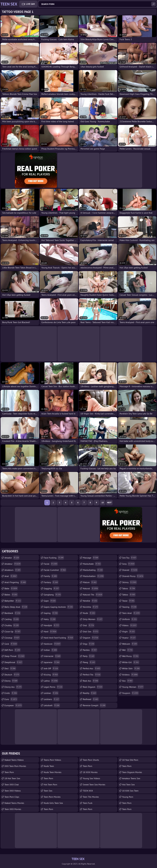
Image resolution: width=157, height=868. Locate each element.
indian (51, 650)
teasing (130, 607)
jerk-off (51, 668)
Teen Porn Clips (12, 797)
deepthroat (14, 662)
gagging (52, 588)
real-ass (91, 681)
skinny (130, 582)
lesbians (52, 699)
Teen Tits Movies (91, 797)
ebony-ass (13, 687)
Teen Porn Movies (52, 797)
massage (91, 558)
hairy (50, 619)
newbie (90, 601)
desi (10, 668)
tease (129, 601)
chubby (12, 625)
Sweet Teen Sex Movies (94, 785)
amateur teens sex (131, 778)
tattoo (129, 595)
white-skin (131, 668)
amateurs (13, 570)
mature (90, 582)
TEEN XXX (88, 791)
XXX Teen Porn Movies (15, 766)
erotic (11, 693)
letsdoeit (52, 705)
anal (11, 576)
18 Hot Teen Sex (12, 778)
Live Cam (30, 4)
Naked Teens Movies (14, 803)
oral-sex (91, 631)
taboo (129, 588)
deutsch (12, 675)
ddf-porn (13, 650)
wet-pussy (131, 656)
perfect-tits (92, 675)
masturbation (93, 576)
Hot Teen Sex (128, 785)
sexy (129, 564)
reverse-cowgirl (94, 705)
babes (11, 595)
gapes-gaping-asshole (59, 607)
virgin (129, 631)
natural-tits (93, 595)
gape (50, 601)
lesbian (51, 693)
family (51, 576)
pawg (89, 662)
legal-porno (53, 687)
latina (51, 681)
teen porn (127, 766)
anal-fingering (15, 582)
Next (109, 503)
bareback (13, 613)
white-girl (131, 662)
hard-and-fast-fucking (59, 638)
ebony (11, 681)
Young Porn (128, 797)
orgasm (91, 638)
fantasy (51, 582)
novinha (91, 607)
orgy (89, 644)
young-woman (133, 687)
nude (89, 613)
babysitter (13, 601)
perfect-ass (92, 668)
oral (89, 625)
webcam (130, 644)
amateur (13, 564)
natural (91, 588)
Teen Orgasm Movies (132, 772)
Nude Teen (49, 766)
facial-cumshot (55, 570)
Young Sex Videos (91, 778)
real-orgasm (93, 687)
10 (103, 503)
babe (11, 588)
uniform (130, 619)
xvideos (130, 675)
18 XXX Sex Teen (130, 791)
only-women (93, 619)
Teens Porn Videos (52, 760)
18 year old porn (130, 760)
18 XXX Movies (90, 772)
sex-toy (129, 558)
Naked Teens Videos (14, 760)
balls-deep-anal (16, 607)
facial (51, 564)
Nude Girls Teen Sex (53, 803)
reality (90, 693)
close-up (13, 631)
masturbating (93, 570)
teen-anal (131, 613)
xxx (128, 681)
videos (130, 625)
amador (12, 558)
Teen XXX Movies (13, 809)
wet (128, 650)
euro (11, 699)
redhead (91, 699)
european (13, 705)
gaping (51, 613)
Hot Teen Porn (50, 785)
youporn (130, 693)
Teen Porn (9, 772)
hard (50, 631)
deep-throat (15, 656)
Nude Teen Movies (53, 772)
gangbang (52, 595)
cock (11, 644)
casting (12, 619)
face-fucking (54, 558)
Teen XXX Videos (13, 791)
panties (90, 650)
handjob (52, 625)
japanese (52, 662)
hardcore (52, 644)
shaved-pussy (133, 576)
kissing (51, 675)
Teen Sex (48, 791)
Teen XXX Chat (12, 785)
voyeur (129, 638)
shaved (130, 570)
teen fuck (88, 803)
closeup (12, 638)
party (89, 656)
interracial (52, 656)
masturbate (92, 564)
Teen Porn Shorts (91, 760)
